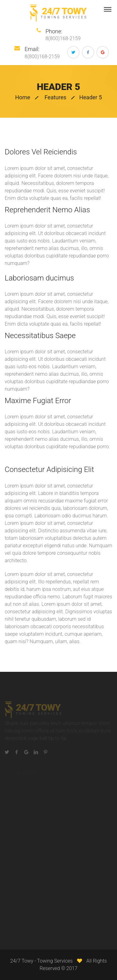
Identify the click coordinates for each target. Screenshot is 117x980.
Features (56, 97)
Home (22, 97)
